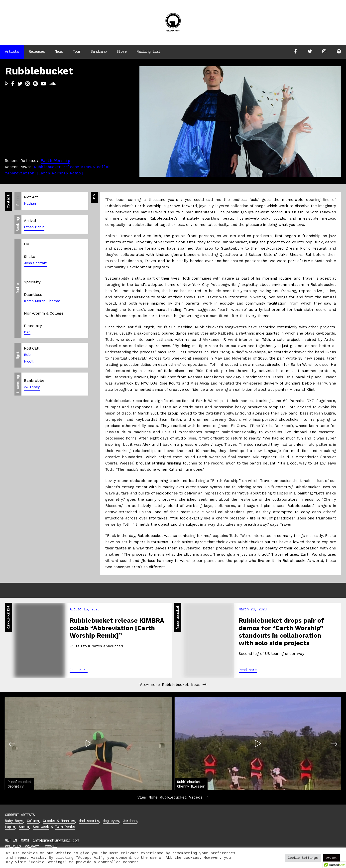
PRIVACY (32, 847)
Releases (37, 52)
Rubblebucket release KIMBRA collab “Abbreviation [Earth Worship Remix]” (117, 628)
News (59, 52)
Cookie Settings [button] (303, 858)
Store (122, 52)
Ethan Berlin (34, 227)
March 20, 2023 (253, 610)
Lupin (10, 827)
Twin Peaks (65, 827)
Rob (27, 355)
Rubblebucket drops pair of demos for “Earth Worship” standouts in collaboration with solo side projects (281, 632)
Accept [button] (332, 858)
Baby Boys (14, 821)
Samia (24, 827)
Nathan (30, 203)
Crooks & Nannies (59, 821)
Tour (77, 52)
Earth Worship (56, 161)
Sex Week (41, 827)
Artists (12, 52)
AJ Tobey (32, 387)
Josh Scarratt (35, 263)
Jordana (130, 821)
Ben (27, 332)
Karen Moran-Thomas (42, 301)
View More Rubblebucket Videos (173, 798)
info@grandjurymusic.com (56, 841)
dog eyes (111, 821)
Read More (79, 670)
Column (33, 821)
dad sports (89, 821)
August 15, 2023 (85, 610)
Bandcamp (99, 52)
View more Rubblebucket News (173, 685)
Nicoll (29, 361)
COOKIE (51, 847)
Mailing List (149, 52)
